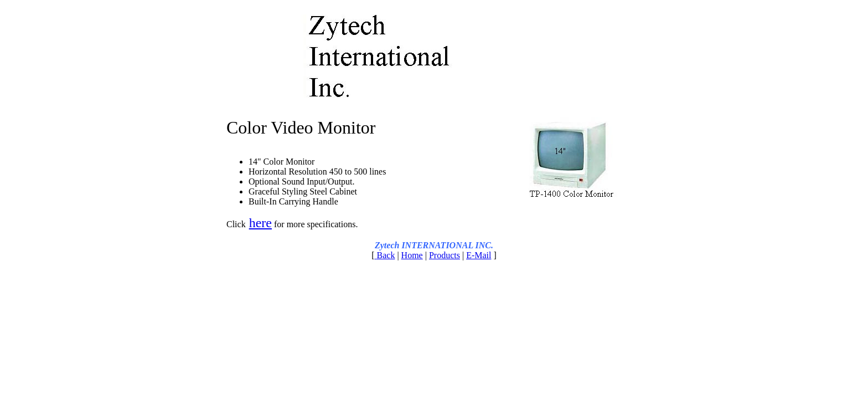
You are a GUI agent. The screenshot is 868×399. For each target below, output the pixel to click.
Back (386, 255)
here (260, 223)
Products (445, 255)
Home (412, 255)
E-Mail (479, 255)
